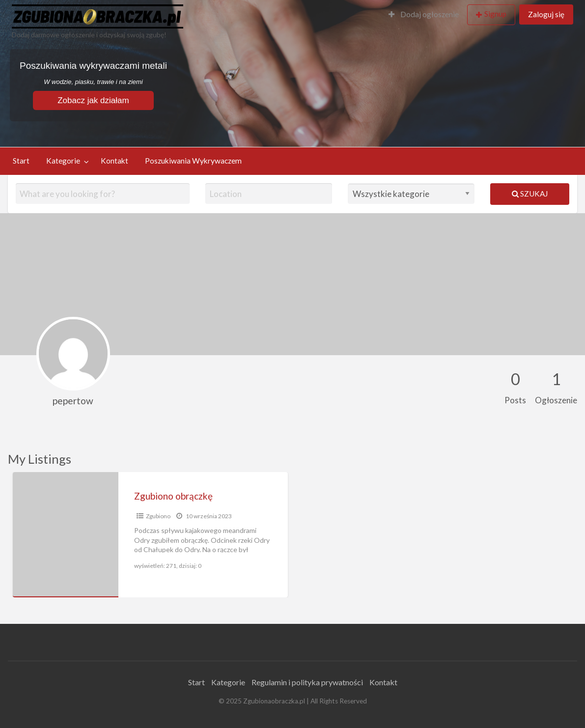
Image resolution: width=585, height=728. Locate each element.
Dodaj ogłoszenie (424, 14)
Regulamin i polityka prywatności (307, 682)
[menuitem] (424, 15)
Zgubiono (158, 516)
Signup (495, 14)
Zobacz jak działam (93, 100)
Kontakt (114, 161)
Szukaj (530, 194)
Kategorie (63, 161)
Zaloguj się (546, 14)
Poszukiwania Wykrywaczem (193, 161)
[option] (150, 535)
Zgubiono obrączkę (173, 496)
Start (21, 161)
